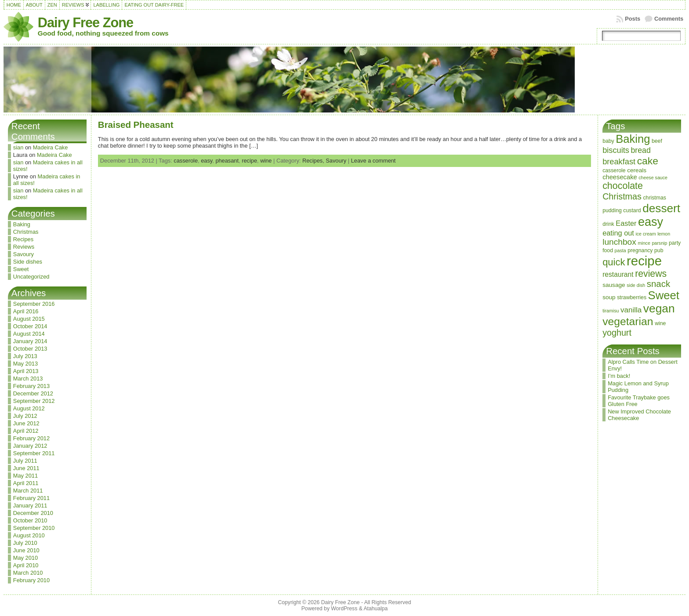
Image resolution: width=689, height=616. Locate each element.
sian (18, 147)
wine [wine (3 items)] (660, 323)
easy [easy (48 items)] (651, 222)
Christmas (26, 232)
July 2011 (25, 461)
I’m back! (619, 376)
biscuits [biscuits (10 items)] (616, 150)
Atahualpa (375, 609)
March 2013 (28, 379)
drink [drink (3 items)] (608, 224)
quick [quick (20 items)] (614, 262)
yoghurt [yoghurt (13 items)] (617, 333)
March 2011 (28, 491)
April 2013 (26, 371)
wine (266, 161)
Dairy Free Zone (85, 23)
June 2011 (26, 468)
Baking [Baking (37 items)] (633, 139)
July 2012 (25, 416)
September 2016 (34, 304)
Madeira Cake (51, 147)
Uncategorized (31, 277)
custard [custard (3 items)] (632, 210)
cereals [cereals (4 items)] (637, 170)
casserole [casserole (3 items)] (614, 170)
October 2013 (30, 349)
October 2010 (30, 520)
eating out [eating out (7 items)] (618, 233)
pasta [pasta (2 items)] (620, 250)
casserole (186, 161)
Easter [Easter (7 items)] (626, 223)
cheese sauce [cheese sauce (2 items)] (653, 178)
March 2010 (28, 573)
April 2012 (26, 431)
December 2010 (33, 513)
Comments (669, 19)
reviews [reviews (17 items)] (651, 274)
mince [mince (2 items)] (644, 243)
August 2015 (29, 319)
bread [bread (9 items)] (641, 150)
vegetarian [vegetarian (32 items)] (628, 321)
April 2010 (26, 565)
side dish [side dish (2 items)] (636, 285)
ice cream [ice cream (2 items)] (645, 234)
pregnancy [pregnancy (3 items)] (640, 250)
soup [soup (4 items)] (609, 297)
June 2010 (26, 550)
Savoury (24, 254)
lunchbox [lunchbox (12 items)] (619, 242)
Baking (22, 224)
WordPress (344, 609)
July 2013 (25, 356)
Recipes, (314, 161)
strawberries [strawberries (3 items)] (632, 297)
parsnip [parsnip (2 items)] (659, 243)
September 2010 (34, 528)
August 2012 (29, 408)
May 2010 (25, 558)
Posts (633, 19)
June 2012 (26, 423)
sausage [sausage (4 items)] (614, 285)
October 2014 (30, 326)
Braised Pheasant (136, 125)
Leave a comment (374, 161)
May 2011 (25, 476)
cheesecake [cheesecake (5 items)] (620, 177)
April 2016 (26, 311)
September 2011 (34, 453)
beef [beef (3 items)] (657, 141)
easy (207, 161)
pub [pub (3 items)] (659, 250)
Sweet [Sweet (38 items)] (664, 295)
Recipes (23, 239)
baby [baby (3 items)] (608, 141)
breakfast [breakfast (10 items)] (619, 161)
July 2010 (25, 543)
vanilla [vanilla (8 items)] (631, 310)
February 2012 (31, 438)
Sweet (21, 269)
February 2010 (31, 580)
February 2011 (31, 498)
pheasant (227, 161)
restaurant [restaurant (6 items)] (618, 274)
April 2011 (26, 483)
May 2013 (25, 364)
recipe (249, 161)
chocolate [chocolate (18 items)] (623, 186)
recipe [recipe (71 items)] (644, 261)
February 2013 (31, 386)
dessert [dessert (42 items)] (661, 208)
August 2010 (29, 535)
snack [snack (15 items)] (658, 284)
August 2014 (29, 334)
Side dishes (28, 262)
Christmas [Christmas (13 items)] (622, 196)
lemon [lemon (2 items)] (664, 234)
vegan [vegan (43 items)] (659, 308)
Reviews (24, 247)
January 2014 (30, 341)
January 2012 (30, 446)
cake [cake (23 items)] (648, 161)
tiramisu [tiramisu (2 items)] (611, 311)
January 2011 (30, 505)
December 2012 (33, 393)
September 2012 (34, 401)
